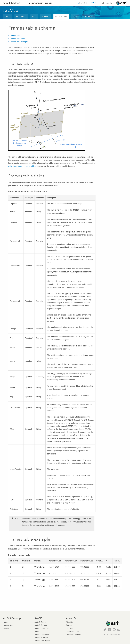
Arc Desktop (12, 3)
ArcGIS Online (40, 622)
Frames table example (19, 42)
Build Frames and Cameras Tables (22, 166)
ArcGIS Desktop (41, 625)
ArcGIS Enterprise (42, 628)
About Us (70, 622)
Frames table (15, 36)
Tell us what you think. (113, 635)
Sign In (109, 3)
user (92, 3)
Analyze (46, 16)
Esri (122, 3)
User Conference (73, 631)
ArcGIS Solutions (41, 637)
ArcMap (11, 10)
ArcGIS (37, 631)
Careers (69, 625)
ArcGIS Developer (42, 634)
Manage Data (61, 16)
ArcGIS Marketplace (42, 640)
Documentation (36, 3)
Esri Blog (70, 628)
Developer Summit (73, 634)
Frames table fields (18, 39)
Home (7, 16)
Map (34, 16)
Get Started (21, 16)
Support (49, 3)
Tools (75, 16)
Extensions (88, 16)
